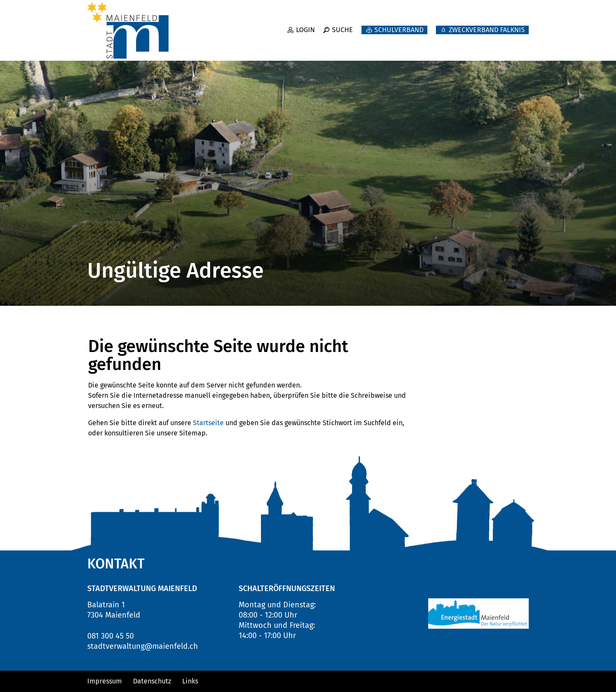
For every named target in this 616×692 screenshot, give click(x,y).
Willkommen (276, 43)
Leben (517, 43)
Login (305, 25)
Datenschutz (152, 681)
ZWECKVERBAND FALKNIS (487, 25)
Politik (404, 43)
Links (190, 681)
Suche (342, 25)
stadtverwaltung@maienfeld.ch (143, 646)
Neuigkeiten (346, 43)
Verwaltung (461, 43)
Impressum (105, 681)
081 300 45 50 (111, 636)
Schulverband (399, 25)
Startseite (208, 423)
